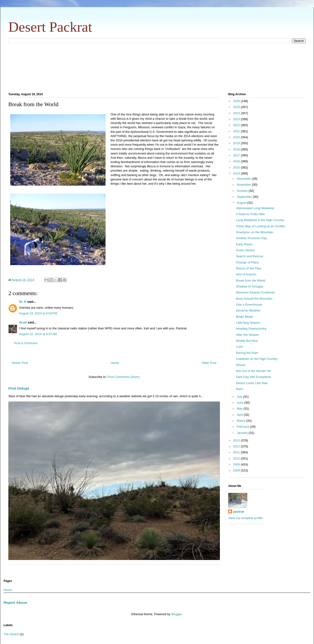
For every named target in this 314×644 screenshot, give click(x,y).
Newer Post (20, 363)
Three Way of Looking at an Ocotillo (260, 226)
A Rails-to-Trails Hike (250, 214)
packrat (238, 512)
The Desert (11, 634)
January (243, 433)
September (245, 197)
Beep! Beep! (244, 317)
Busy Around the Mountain (254, 299)
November (244, 185)
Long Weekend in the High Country (260, 220)
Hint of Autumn (246, 274)
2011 (237, 452)
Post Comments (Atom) (124, 377)
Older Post (209, 363)
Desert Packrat (50, 27)
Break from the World (251, 280)
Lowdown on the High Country (257, 359)
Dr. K (23, 302)
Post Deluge (19, 388)
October (243, 191)
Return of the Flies (248, 268)
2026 (237, 101)
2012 (237, 446)
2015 (237, 167)
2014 (237, 173)
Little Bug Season (248, 323)
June (241, 403)
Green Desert (245, 250)
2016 (237, 161)
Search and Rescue (249, 256)
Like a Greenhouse (249, 305)
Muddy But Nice (247, 341)
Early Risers (244, 244)
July (240, 397)
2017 (237, 155)
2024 (237, 113)
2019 (237, 143)
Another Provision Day (251, 238)
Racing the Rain (247, 353)
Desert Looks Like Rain (252, 383)
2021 (237, 131)
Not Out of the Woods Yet (253, 371)
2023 (237, 119)
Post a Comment (26, 343)
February (243, 427)
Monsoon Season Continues (255, 292)
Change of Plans (247, 262)
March (242, 421)
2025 (237, 107)
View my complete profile (245, 518)
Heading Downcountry (251, 329)
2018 (237, 149)
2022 (237, 125)
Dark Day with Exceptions (253, 377)
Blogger (177, 614)
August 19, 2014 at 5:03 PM (38, 313)
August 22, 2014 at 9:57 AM (38, 334)
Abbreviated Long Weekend (255, 208)
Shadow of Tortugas (250, 286)
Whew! (241, 365)
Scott (23, 322)
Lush (239, 347)
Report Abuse (15, 602)
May (240, 409)
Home (115, 363)
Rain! (239, 389)
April (240, 415)
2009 (237, 464)
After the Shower (247, 335)
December (244, 179)
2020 (237, 137)
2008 (237, 470)
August (242, 203)
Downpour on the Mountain (254, 232)
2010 (237, 458)
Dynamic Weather (248, 310)
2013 (237, 440)
